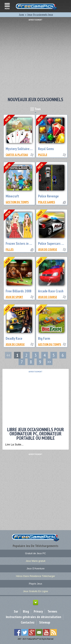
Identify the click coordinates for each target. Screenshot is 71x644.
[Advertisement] (35, 56)
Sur (16, 611)
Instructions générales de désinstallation (34, 617)
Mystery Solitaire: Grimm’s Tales (28, 149)
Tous (35, 109)
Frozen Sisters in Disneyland (25, 243)
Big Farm (44, 338)
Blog (26, 611)
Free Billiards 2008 (19, 291)
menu (7, 6)
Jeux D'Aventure (35, 568)
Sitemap (45, 622)
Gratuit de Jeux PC (36, 553)
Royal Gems (46, 149)
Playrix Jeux (35, 584)
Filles (10, 249)
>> (49, 362)
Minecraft (12, 196)
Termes (52, 611)
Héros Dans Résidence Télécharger (35, 576)
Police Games (47, 202)
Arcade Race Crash (51, 291)
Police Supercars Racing (54, 243)
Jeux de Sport (14, 297)
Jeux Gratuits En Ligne (36, 591)
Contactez (28, 622)
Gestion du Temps (17, 202)
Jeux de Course (48, 249)
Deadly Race (14, 338)
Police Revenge (48, 196)
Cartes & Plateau (17, 155)
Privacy (38, 611)
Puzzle (43, 155)
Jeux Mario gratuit (35, 561)
